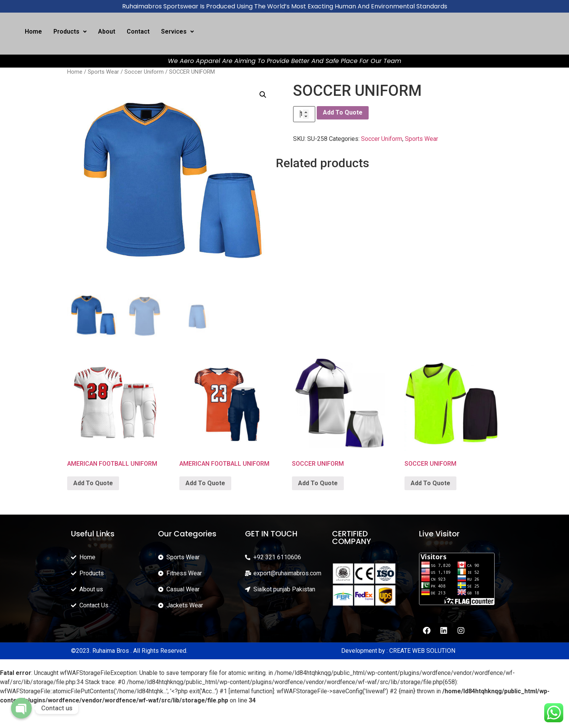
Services (177, 31)
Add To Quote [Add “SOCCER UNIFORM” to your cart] (318, 483)
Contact (138, 31)
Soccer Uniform (144, 72)
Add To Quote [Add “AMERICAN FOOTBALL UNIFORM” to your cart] (93, 483)
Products (70, 31)
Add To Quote (343, 112)
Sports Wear (103, 72)
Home (33, 31)
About (107, 31)
